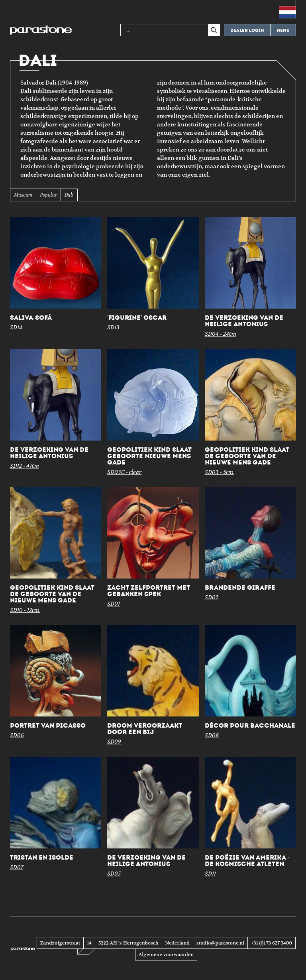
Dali (69, 195)
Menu (283, 31)
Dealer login (247, 31)
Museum (23, 195)
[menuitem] (287, 9)
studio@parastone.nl (220, 943)
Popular (48, 195)
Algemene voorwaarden (166, 954)
